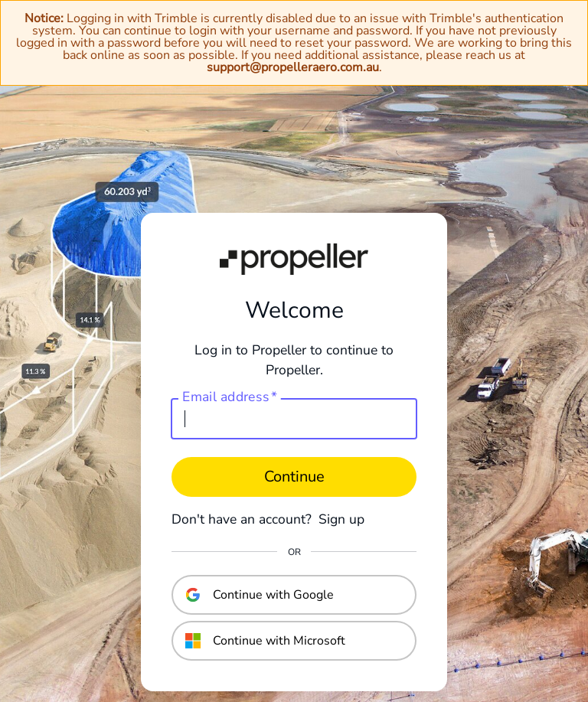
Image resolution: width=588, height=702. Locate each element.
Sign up (341, 519)
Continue (294, 477)
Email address (229, 397)
